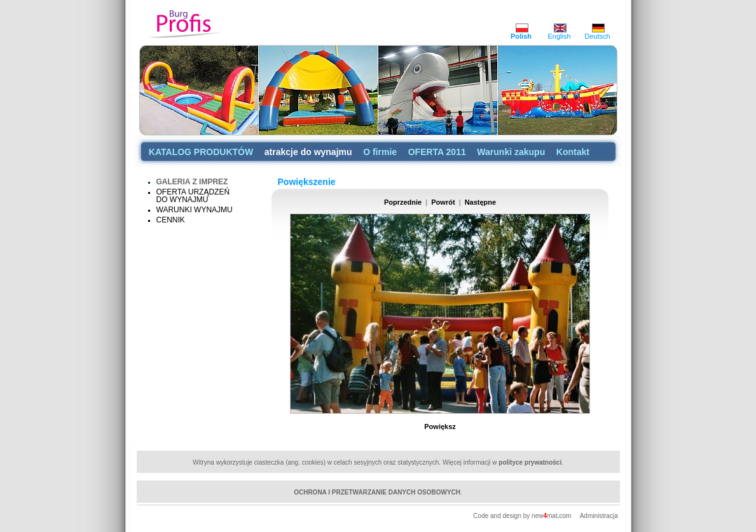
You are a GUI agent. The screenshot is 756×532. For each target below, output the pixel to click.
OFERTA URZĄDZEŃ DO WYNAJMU (193, 196)
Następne (481, 202)
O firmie (380, 152)
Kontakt (573, 152)
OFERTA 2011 (437, 152)
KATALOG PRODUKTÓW (201, 152)
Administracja (599, 516)
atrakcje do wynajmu (308, 152)
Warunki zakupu (511, 152)
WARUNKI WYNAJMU (195, 210)
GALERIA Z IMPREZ (192, 182)
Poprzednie (403, 202)
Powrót (443, 202)
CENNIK (171, 220)
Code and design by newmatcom (523, 516)
